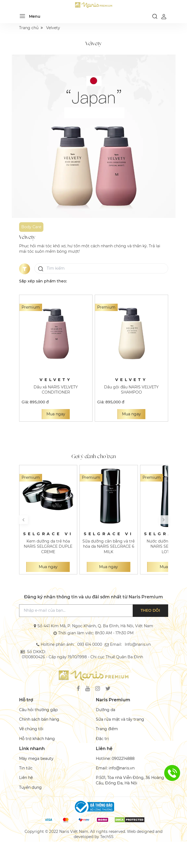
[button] (23, 520)
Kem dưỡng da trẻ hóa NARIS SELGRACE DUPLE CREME (48, 546)
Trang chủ (29, 28)
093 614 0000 (90, 644)
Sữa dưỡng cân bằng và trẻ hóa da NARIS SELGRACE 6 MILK (109, 546)
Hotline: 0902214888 (115, 759)
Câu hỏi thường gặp (38, 710)
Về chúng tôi (31, 729)
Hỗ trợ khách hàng (37, 739)
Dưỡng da (106, 710)
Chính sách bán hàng (39, 719)
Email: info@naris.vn (115, 768)
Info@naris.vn (137, 644)
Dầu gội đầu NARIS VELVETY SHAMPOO (131, 390)
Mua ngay (56, 414)
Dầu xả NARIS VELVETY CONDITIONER (56, 390)
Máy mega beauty (36, 759)
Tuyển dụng (30, 787)
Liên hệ (26, 778)
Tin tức (26, 768)
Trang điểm (107, 729)
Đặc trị (102, 739)
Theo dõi (150, 610)
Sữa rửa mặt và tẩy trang (120, 719)
